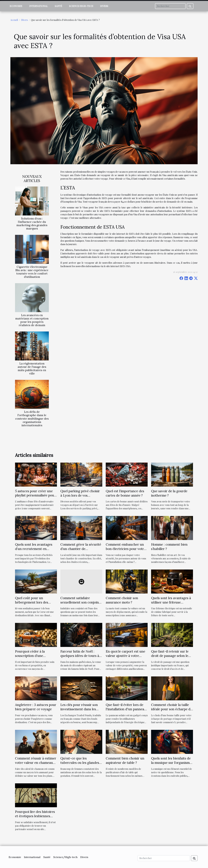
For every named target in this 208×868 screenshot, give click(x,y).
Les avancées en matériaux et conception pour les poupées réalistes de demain (32, 320)
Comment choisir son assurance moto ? (122, 600)
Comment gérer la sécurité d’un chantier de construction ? (81, 549)
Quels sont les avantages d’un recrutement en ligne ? (34, 549)
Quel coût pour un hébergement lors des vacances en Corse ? (32, 602)
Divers (104, 6)
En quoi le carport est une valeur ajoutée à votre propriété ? (125, 656)
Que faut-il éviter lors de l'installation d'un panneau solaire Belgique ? (126, 709)
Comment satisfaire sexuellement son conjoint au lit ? (80, 602)
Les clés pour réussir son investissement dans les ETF (79, 709)
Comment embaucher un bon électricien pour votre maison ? (126, 549)
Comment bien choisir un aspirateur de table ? (125, 760)
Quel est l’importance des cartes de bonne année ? (125, 493)
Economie (16, 6)
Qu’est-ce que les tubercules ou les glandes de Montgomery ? (80, 763)
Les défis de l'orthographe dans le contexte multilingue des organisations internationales (32, 418)
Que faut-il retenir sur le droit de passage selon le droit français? (170, 656)
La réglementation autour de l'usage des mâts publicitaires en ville (32, 368)
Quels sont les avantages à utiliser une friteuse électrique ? (171, 602)
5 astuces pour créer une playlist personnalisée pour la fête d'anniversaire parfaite (35, 498)
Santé (58, 6)
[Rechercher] (170, 6)
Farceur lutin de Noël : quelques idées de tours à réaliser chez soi (80, 656)
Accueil (14, 20)
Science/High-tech (81, 6)
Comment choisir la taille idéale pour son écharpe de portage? (172, 709)
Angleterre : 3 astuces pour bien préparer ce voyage (36, 707)
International (38, 6)
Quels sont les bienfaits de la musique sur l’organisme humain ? (171, 763)
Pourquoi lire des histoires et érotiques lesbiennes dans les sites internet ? (35, 816)
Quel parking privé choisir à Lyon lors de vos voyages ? (80, 495)
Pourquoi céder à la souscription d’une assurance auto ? (30, 656)
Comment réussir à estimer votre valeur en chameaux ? (36, 763)
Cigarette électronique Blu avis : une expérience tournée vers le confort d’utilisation (32, 272)
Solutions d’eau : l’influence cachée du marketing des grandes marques (32, 223)
